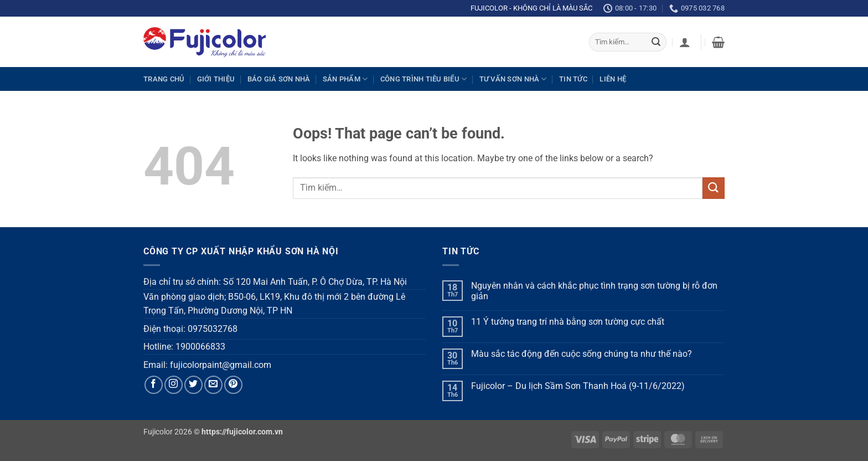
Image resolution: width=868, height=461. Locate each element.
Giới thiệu (216, 79)
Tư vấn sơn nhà (513, 79)
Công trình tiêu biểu (424, 79)
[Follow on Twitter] (193, 385)
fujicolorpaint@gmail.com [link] (221, 365)
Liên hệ (613, 79)
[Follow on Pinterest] (233, 385)
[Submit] (656, 42)
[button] (685, 42)
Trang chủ (164, 79)
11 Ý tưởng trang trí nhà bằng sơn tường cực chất (568, 322)
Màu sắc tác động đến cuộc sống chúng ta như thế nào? (582, 354)
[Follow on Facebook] (154, 385)
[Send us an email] (213, 385)
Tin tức (573, 79)
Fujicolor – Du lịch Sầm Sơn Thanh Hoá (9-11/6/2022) (578, 386)
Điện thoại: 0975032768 (190, 329)
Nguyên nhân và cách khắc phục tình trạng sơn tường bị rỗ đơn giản (594, 291)
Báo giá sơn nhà (279, 79)
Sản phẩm (345, 79)
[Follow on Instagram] (174, 385)
